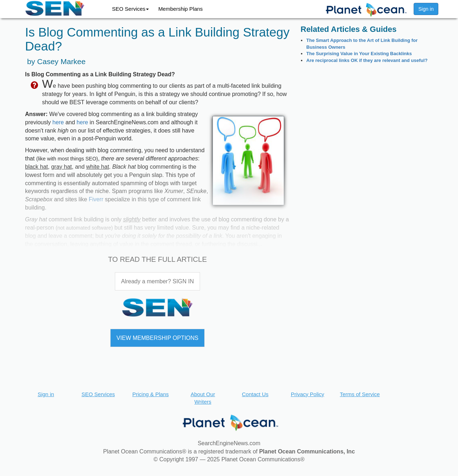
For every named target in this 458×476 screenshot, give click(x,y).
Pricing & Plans (151, 394)
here (58, 122)
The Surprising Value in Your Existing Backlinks (359, 54)
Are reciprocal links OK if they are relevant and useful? (367, 60)
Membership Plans (180, 9)
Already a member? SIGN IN (157, 281)
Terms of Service (360, 394)
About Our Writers (203, 398)
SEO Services (130, 9)
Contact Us (255, 394)
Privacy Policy (308, 394)
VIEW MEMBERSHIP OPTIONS (157, 338)
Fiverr (96, 199)
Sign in (426, 9)
